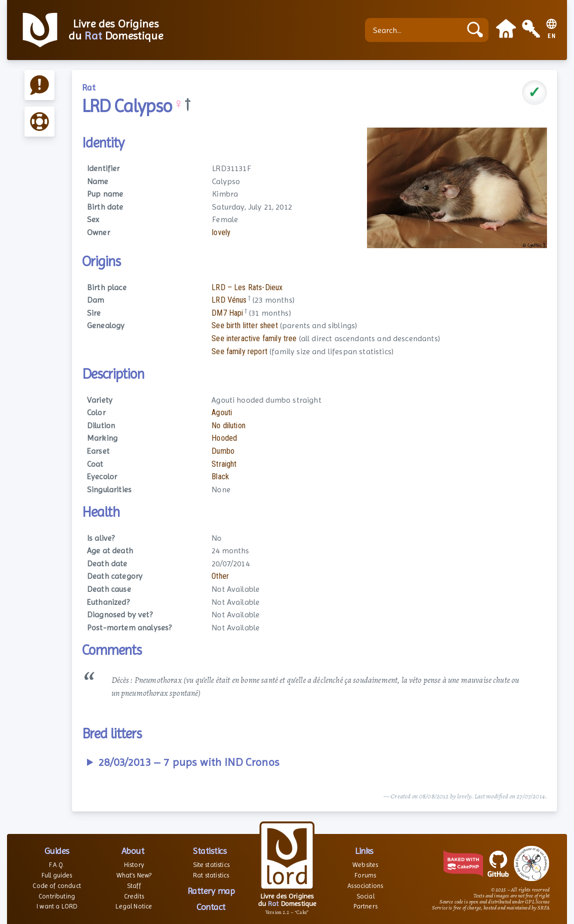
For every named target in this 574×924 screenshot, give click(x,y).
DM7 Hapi (227, 313)
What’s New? (134, 875)
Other (220, 576)
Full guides (57, 875)
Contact (211, 907)
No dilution (228, 425)
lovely (221, 232)
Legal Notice (134, 906)
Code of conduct (56, 886)
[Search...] (415, 30)
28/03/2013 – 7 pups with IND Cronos (189, 762)
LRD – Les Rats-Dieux (247, 287)
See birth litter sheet (245, 325)
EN (552, 36)
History (134, 865)
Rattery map (211, 891)
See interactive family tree (254, 338)
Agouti (222, 412)
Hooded (224, 438)
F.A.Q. (57, 865)
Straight (224, 464)
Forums (365, 875)
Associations (365, 886)
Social (365, 896)
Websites (365, 865)
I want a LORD (57, 906)
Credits (134, 896)
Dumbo (223, 451)
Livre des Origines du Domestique (116, 30)
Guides (57, 851)
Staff (134, 886)
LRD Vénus (229, 300)
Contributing (57, 896)
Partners (365, 906)
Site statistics (211, 865)
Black (220, 477)
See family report (239, 351)
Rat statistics (211, 875)
